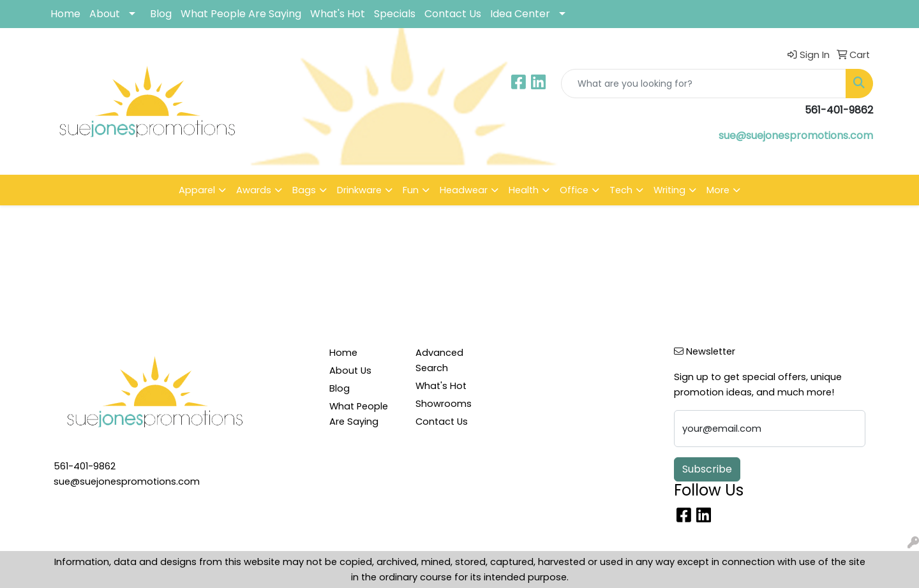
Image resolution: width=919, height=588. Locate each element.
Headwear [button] (464, 190)
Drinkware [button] (359, 190)
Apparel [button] (197, 190)
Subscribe (707, 469)
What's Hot (338, 14)
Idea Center (520, 14)
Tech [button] (621, 190)
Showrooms (444, 404)
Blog (161, 14)
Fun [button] (411, 190)
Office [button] (574, 190)
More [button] (718, 190)
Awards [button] (254, 190)
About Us (350, 371)
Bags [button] (304, 190)
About (105, 14)
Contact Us (453, 14)
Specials (395, 14)
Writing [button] (669, 190)
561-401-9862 (85, 466)
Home (65, 14)
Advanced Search (439, 360)
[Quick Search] (704, 84)
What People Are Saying (241, 14)
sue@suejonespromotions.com (796, 136)
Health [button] (524, 190)
